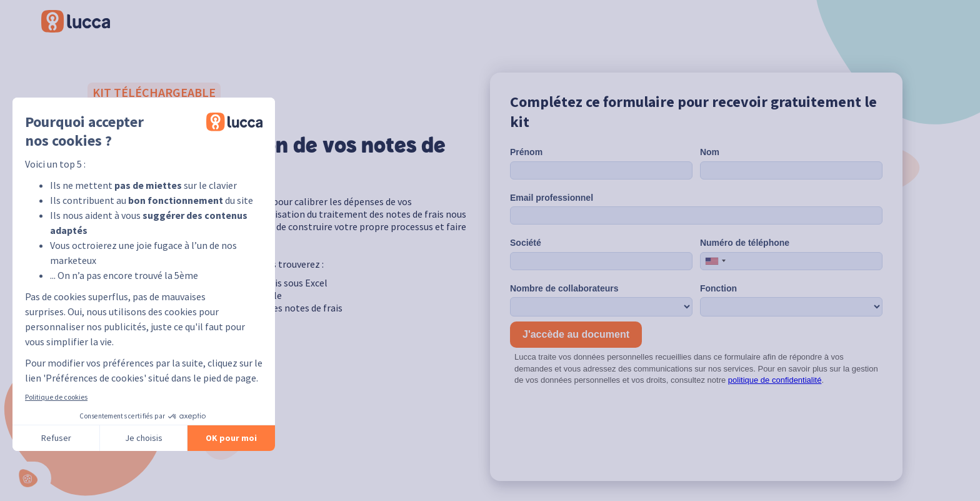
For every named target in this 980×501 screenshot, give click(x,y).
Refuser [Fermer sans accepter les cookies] (56, 438)
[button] (31, 478)
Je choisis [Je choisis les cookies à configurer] (144, 438)
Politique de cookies (56, 397)
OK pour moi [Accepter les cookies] (231, 438)
